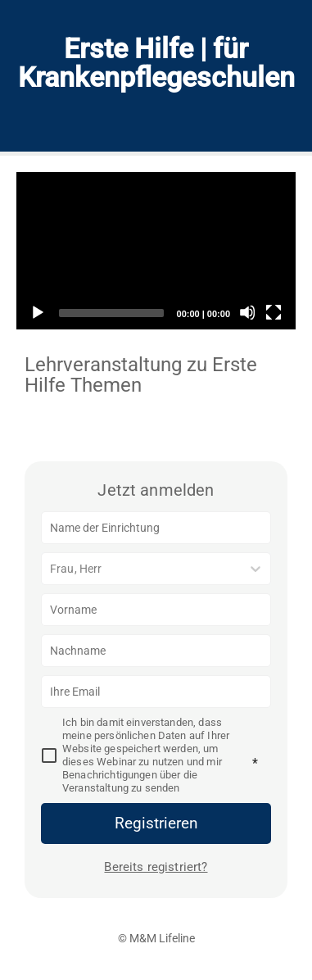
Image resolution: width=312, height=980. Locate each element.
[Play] (37, 312)
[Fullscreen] (274, 312)
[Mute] (247, 312)
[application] (156, 251)
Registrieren (156, 823)
